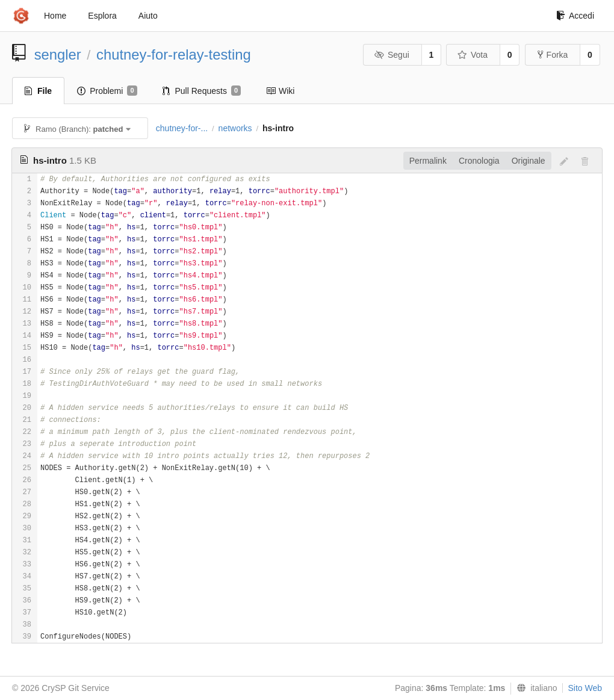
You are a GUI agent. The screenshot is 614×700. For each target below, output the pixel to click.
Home (55, 16)
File (38, 91)
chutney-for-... (182, 128)
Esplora (102, 16)
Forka (553, 55)
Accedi (575, 16)
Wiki (280, 91)
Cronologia (479, 161)
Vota (472, 55)
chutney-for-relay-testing (174, 54)
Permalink (428, 161)
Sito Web (585, 688)
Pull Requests (202, 91)
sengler (58, 54)
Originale (529, 161)
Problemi (107, 91)
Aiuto (148, 16)
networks (235, 128)
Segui (391, 55)
